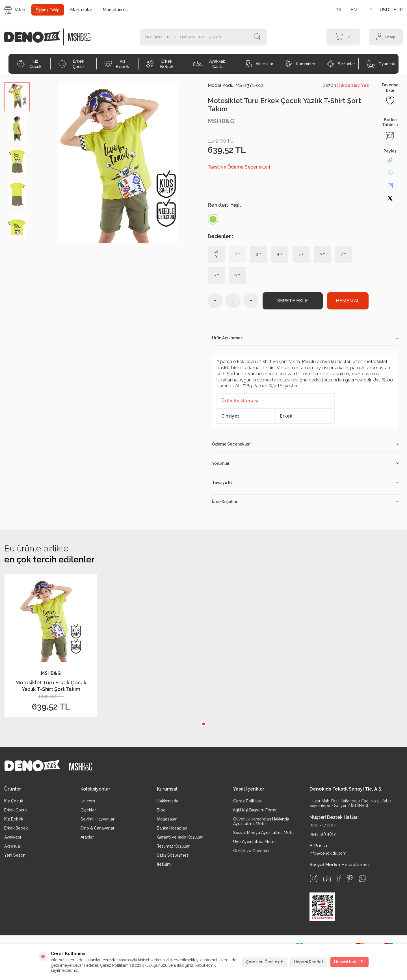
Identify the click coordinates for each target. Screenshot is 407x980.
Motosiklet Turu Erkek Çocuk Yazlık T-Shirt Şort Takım (51, 688)
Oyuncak (381, 64)
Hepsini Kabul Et (349, 962)
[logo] (35, 37)
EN (354, 10)
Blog (161, 812)
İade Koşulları (305, 504)
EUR (398, 10)
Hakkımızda (168, 803)
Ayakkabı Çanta (210, 64)
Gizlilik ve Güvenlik (251, 853)
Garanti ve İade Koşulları (180, 839)
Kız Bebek (117, 64)
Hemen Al (348, 302)
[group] (119, 163)
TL (372, 10)
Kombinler (300, 64)
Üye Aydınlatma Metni (254, 844)
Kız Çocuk (29, 64)
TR (339, 10)
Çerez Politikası (248, 803)
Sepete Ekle (293, 302)
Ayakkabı (13, 839)
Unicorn (88, 803)
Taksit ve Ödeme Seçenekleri (239, 167)
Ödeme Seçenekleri (305, 446)
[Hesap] (386, 37)
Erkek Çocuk (72, 64)
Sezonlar (341, 64)
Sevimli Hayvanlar (98, 821)
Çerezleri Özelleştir (265, 962)
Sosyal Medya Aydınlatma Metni (264, 835)
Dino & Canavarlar (98, 830)
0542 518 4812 (323, 836)
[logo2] (79, 37)
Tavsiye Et (305, 485)
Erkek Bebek (160, 64)
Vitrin (15, 10)
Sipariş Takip (48, 10)
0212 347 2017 (322, 827)
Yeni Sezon (15, 857)
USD (384, 10)
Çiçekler (88, 812)
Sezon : (346, 85)
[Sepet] (343, 37)
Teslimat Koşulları (174, 848)
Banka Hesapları (172, 830)
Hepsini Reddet (309, 962)
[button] (203, 726)
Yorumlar (305, 466)
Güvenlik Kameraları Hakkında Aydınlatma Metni (261, 824)
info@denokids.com (328, 855)
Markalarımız (116, 10)
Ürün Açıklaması (305, 341)
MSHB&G (221, 121)
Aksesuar (260, 64)
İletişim (164, 866)
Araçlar (87, 839)
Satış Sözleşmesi (173, 857)
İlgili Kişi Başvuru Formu (255, 812)
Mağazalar (81, 10)
